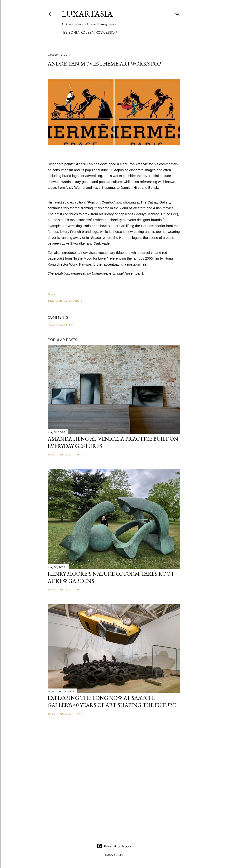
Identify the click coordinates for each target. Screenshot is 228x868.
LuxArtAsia (87, 14)
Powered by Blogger (114, 846)
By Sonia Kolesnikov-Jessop (90, 33)
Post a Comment (61, 325)
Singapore (75, 301)
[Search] (178, 13)
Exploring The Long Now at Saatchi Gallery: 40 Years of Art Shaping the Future (112, 701)
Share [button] (51, 294)
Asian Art (61, 301)
